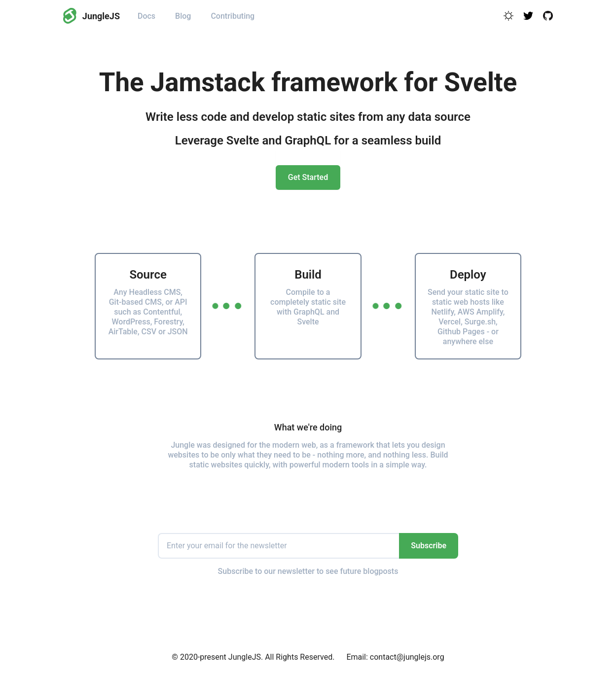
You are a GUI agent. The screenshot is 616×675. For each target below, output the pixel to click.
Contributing (233, 16)
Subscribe (429, 546)
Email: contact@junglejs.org (395, 657)
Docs (146, 16)
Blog (183, 16)
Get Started (308, 177)
